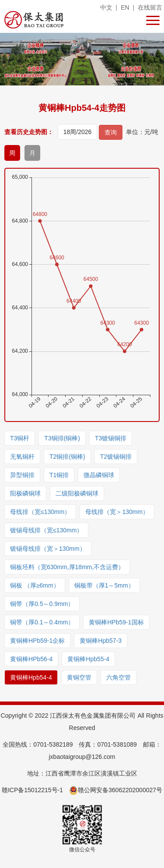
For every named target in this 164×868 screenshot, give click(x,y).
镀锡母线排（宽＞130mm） (48, 549)
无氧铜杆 (22, 457)
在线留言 (150, 7)
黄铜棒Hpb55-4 (88, 659)
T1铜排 (59, 475)
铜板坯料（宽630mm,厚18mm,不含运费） (67, 567)
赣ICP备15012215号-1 (32, 790)
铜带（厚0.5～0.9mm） (42, 604)
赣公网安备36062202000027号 (116, 790)
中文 (106, 7)
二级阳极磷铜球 (77, 493)
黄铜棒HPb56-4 (31, 659)
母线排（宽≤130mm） (40, 512)
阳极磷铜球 (25, 493)
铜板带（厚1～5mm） (104, 585)
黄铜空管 (79, 677)
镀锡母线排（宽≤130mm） (46, 530)
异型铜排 (22, 475)
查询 (111, 132)
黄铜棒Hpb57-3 (101, 641)
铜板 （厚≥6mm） (35, 585)
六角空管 (119, 677)
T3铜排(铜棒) (62, 438)
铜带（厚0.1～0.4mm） (42, 622)
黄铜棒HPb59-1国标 (116, 622)
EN (125, 7)
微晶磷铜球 (99, 475)
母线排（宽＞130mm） (117, 512)
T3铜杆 (20, 438)
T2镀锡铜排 (116, 457)
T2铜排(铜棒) (67, 457)
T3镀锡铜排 (111, 438)
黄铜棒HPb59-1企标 (37, 641)
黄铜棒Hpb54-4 (31, 677)
